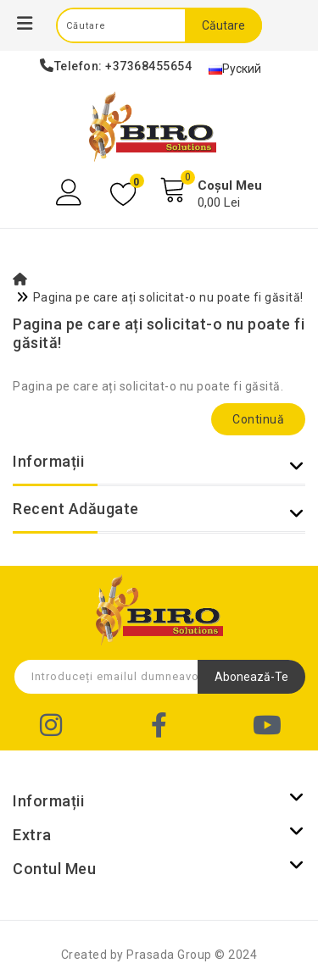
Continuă (258, 419)
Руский (235, 69)
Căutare (223, 25)
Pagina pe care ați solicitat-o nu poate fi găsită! (168, 297)
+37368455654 (148, 66)
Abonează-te (251, 677)
